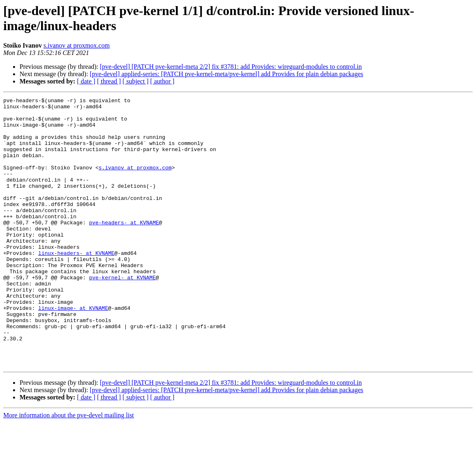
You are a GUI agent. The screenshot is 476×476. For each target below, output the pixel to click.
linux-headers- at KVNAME (76, 285)
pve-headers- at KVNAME (124, 248)
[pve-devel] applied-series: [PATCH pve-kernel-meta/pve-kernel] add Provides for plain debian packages (226, 74)
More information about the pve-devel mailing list (69, 469)
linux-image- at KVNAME (73, 351)
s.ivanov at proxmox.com (77, 45)
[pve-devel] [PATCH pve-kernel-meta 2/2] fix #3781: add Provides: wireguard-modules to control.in (231, 67)
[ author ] (162, 81)
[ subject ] (136, 81)
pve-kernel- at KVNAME (123, 314)
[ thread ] (109, 81)
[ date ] (86, 81)
